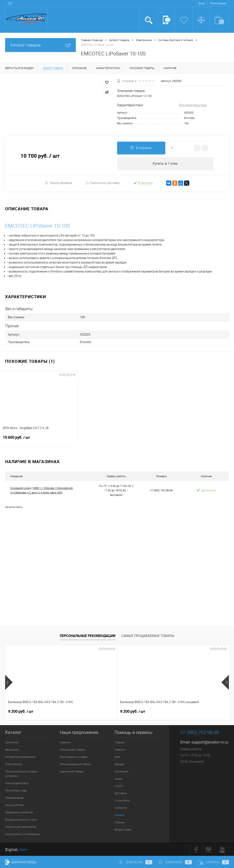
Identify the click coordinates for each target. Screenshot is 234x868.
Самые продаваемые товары (148, 636)
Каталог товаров (40, 45)
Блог (117, 757)
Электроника (13, 764)
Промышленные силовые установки (22, 774)
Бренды (119, 764)
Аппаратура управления (20, 757)
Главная (120, 742)
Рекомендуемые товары (75, 764)
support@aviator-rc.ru (210, 742)
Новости (120, 750)
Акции (118, 779)
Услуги (119, 786)
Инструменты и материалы (22, 834)
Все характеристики (193, 105)
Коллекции (121, 771)
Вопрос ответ (123, 830)
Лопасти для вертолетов (21, 827)
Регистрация (218, 3)
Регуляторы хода (16, 790)
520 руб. (168, 711)
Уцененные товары (72, 771)
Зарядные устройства (19, 812)
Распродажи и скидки (74, 757)
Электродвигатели (17, 783)
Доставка (121, 793)
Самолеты (12, 742)
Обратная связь (21, 862)
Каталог (120, 815)
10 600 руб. (39, 440)
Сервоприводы (15, 798)
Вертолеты (12, 750)
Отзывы (120, 822)
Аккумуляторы (15, 805)
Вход (202, 3)
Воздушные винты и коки (21, 820)
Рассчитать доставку (103, 183)
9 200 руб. (21, 711)
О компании (122, 801)
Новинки (65, 742)
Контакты (121, 808)
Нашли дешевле (58, 183)
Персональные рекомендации (88, 636)
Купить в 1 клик (165, 164)
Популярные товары (73, 750)
